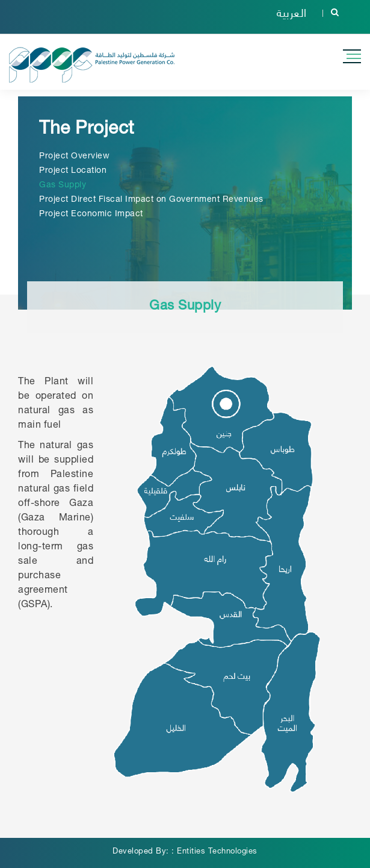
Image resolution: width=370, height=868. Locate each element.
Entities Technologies (217, 852)
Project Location (73, 171)
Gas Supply (63, 186)
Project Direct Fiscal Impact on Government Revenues (151, 200)
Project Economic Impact (91, 214)
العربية (292, 12)
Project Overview (74, 157)
